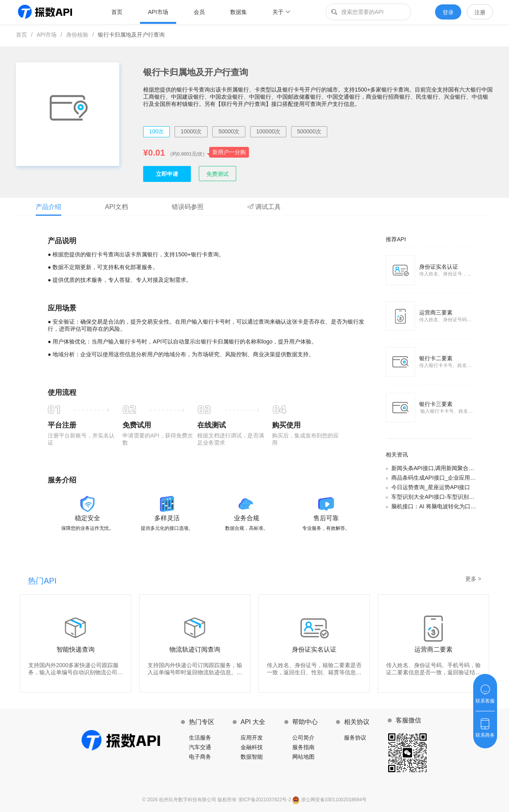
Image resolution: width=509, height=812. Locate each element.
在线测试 (212, 425)
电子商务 (200, 757)
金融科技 (252, 747)
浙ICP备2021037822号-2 (265, 800)
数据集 (239, 12)
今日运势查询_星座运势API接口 (431, 487)
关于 (281, 12)
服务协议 (355, 738)
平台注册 (62, 425)
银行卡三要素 (436, 404)
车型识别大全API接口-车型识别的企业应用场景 (450, 497)
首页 (117, 12)
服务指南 (303, 747)
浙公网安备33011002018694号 (329, 800)
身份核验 (77, 35)
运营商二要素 (433, 649)
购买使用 (286, 425)
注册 (480, 12)
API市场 (158, 12)
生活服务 (200, 738)
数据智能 (252, 757)
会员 (199, 12)
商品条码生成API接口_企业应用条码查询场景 (447, 478)
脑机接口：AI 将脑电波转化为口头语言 (439, 506)
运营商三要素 (436, 312)
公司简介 (303, 738)
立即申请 (167, 174)
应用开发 (252, 738)
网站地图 (303, 757)
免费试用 (137, 425)
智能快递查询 (76, 649)
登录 (448, 12)
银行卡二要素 (436, 358)
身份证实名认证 (439, 267)
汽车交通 (200, 747)
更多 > (473, 579)
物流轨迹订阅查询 (195, 649)
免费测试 (218, 174)
